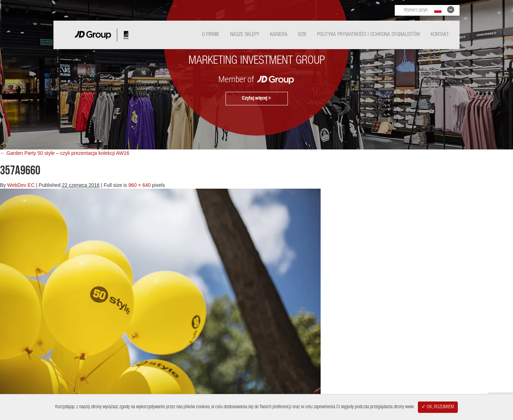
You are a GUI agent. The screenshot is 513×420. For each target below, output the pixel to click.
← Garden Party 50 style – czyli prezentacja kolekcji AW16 (65, 153)
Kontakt (440, 35)
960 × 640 (139, 185)
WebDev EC (21, 185)
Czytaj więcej (256, 98)
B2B (302, 35)
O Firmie (211, 35)
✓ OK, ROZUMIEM (438, 407)
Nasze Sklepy (245, 35)
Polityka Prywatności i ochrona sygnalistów (369, 35)
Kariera (279, 35)
